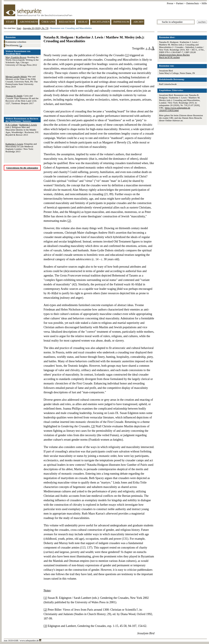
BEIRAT (83, 22)
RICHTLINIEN (101, 22)
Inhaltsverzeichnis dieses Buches (174, 55)
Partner (180, 3)
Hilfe (204, 3)
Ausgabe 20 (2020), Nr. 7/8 (36, 28)
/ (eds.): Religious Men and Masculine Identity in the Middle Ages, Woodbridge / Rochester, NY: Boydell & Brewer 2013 (22, 130)
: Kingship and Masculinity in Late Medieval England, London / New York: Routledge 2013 (21, 148)
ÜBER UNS (48, 22)
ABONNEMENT (29, 22)
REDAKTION (67, 22)
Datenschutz (193, 3)
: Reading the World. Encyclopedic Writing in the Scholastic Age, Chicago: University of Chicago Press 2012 (22, 61)
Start (19, 28)
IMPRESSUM (121, 22)
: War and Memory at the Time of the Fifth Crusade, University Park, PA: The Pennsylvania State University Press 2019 (22, 82)
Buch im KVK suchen (169, 57)
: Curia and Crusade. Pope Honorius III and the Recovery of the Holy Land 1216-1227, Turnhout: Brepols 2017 (22, 99)
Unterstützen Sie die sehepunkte (22, 168)
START (10, 22)
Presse (170, 3)
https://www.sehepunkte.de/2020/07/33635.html (175, 109)
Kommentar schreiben (16, 42)
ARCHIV (139, 22)
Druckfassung (14, 46)
